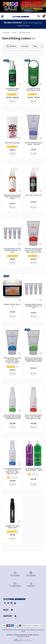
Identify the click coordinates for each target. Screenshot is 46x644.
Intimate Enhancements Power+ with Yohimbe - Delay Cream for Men (33, 250)
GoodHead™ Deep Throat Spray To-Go (33, 90)
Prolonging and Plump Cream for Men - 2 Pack (34, 470)
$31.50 (12, 259)
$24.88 (12, 424)
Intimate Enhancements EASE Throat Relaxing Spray (12, 197)
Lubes (15, 32)
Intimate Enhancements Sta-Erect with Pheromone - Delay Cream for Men (12, 360)
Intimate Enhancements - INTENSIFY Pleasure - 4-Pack (34, 306)
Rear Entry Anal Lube (12, 143)
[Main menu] (2, 17)
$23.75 (12, 204)
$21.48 (12, 535)
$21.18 (34, 150)
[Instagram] (12, 603)
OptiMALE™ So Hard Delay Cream (12, 527)
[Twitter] (8, 603)
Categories (6, 32)
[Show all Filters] (11, 46)
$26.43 (12, 150)
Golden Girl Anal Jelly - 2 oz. (12, 305)
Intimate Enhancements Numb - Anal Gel (33, 144)
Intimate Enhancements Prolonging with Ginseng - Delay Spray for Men (12, 417)
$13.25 (12, 312)
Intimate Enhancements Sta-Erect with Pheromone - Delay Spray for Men (12, 471)
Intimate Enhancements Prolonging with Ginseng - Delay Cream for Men (33, 360)
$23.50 (34, 202)
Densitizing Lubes (25, 32)
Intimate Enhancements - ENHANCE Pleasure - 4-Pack (12, 250)
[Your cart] (43, 16)
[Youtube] (15, 603)
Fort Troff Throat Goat (33, 195)
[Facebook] (5, 603)
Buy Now (12, 101)
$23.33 (34, 259)
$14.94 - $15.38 (34, 98)
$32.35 (34, 479)
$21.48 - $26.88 (12, 98)
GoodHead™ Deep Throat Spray (12, 90)
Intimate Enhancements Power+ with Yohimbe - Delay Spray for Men (33, 417)
